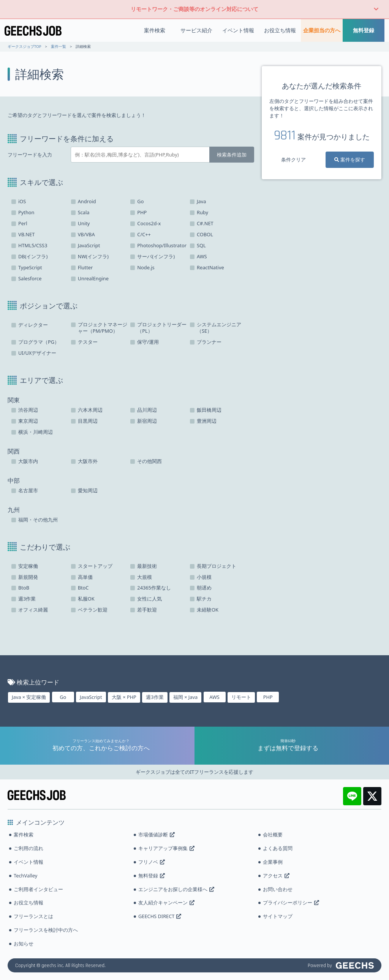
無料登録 (364, 30)
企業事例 (273, 862)
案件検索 (155, 30)
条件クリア (293, 160)
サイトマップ (278, 916)
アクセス (276, 876)
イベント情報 (238, 30)
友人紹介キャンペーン (166, 903)
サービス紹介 (196, 30)
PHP (268, 697)
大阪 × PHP (124, 697)
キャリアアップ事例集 (166, 848)
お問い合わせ (278, 889)
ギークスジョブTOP (24, 47)
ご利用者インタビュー (38, 889)
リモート (241, 697)
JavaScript (91, 697)
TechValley (25, 876)
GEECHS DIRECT (160, 916)
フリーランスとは (33, 916)
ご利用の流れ (28, 848)
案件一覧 (59, 47)
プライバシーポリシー (291, 903)
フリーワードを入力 (30, 155)
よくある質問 (278, 848)
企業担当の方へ (322, 30)
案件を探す (350, 160)
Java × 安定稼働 (29, 697)
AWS (214, 697)
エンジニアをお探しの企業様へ (176, 889)
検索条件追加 (232, 155)
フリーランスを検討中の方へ (46, 930)
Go (63, 697)
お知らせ (24, 944)
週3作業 (155, 697)
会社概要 (273, 835)
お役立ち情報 (280, 30)
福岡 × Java (185, 697)
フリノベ (152, 862)
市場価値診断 (157, 835)
